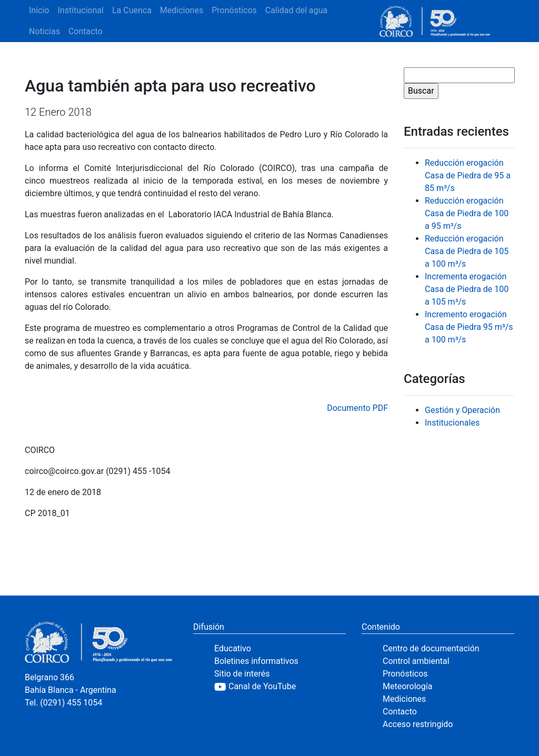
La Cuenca (132, 10)
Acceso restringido (418, 724)
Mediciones (182, 10)
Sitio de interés (242, 674)
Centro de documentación (431, 648)
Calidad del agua (296, 10)
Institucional (80, 10)
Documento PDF (357, 408)
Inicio (39, 10)
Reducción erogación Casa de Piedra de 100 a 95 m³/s (467, 213)
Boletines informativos (256, 661)
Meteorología (407, 686)
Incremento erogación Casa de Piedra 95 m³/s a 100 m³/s (469, 327)
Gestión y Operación (462, 410)
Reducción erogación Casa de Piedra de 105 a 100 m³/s (467, 251)
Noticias (44, 31)
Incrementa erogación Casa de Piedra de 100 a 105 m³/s (467, 289)
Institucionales (452, 423)
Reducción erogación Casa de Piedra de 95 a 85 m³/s (468, 175)
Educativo (233, 648)
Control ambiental (416, 661)
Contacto (86, 31)
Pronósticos (234, 10)
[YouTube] (280, 687)
